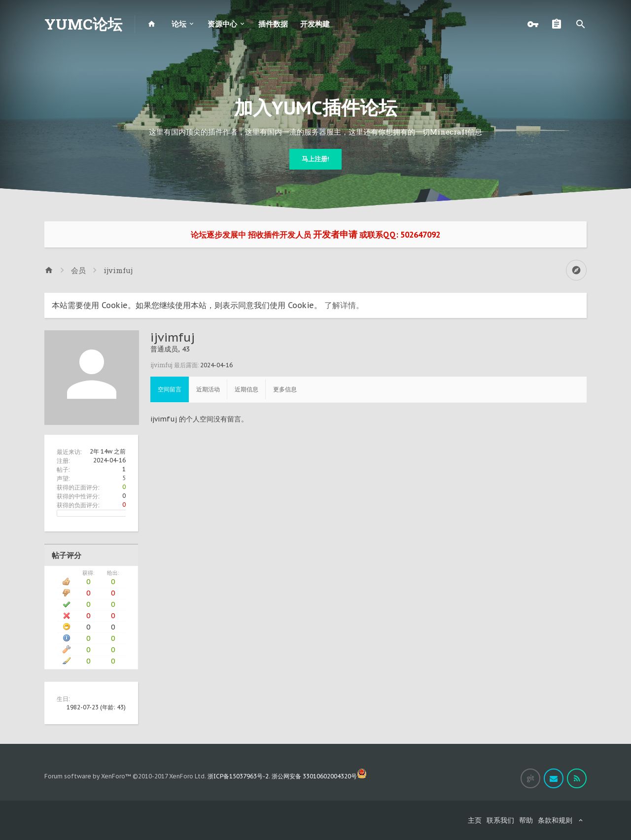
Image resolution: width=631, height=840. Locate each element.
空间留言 (170, 389)
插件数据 (273, 24)
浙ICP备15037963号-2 (238, 776)
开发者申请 (335, 234)
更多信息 (285, 389)
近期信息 (246, 389)
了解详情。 (344, 305)
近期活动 (208, 389)
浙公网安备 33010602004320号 (319, 776)
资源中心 (222, 24)
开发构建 (315, 24)
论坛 (179, 24)
